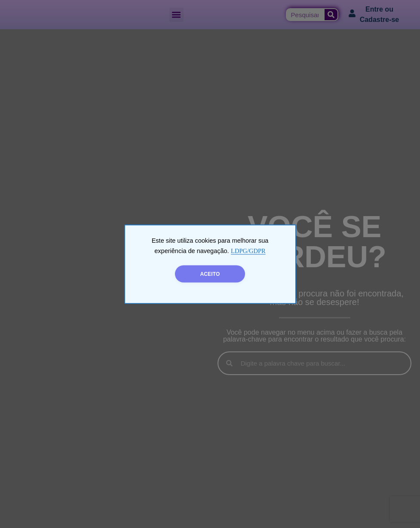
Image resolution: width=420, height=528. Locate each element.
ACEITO (210, 274)
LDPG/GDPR (248, 250)
